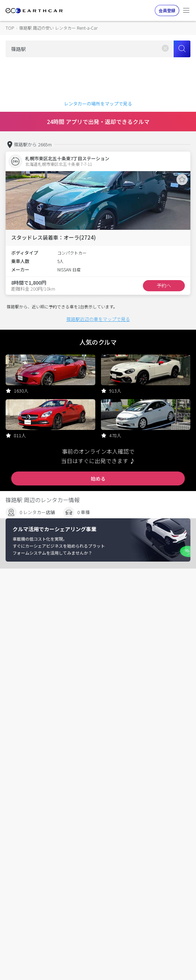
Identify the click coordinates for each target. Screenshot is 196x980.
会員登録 (167, 10)
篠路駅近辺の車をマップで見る (98, 319)
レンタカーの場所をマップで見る (98, 104)
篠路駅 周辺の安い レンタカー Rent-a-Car (58, 28)
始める (98, 478)
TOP (10, 28)
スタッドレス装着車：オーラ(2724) (53, 237)
